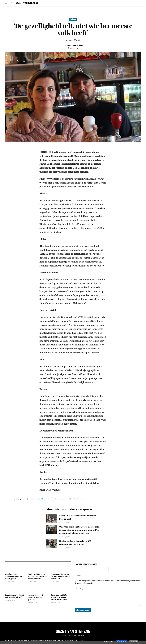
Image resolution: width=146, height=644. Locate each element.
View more (82, 640)
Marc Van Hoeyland (75, 45)
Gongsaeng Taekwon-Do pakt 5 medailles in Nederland (60, 580)
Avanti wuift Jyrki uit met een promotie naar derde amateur (38, 580)
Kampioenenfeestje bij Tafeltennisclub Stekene (15, 599)
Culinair (73, 19)
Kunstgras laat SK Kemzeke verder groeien (35, 600)
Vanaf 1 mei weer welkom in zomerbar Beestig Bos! (14, 580)
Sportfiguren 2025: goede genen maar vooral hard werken (59, 600)
